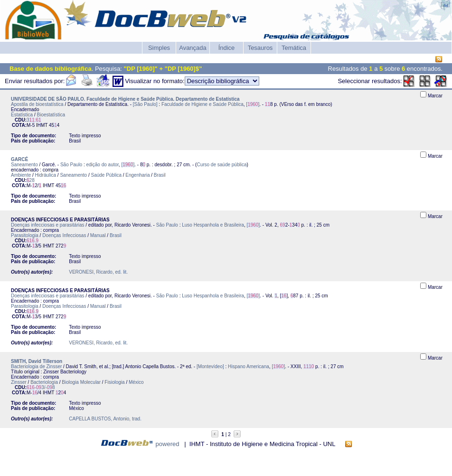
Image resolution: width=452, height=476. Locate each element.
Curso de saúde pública (221, 165)
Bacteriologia (44, 382)
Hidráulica (46, 175)
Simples (159, 48)
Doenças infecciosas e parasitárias (48, 225)
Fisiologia (114, 382)
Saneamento (24, 165)
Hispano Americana (249, 367)
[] (253, 104)
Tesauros (260, 48)
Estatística (22, 115)
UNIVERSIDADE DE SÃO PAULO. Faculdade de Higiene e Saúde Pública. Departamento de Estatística (125, 99)
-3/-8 (41, 387)
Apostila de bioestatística (37, 104)
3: (34, 120)
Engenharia (137, 175)
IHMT (42, 125)
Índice (227, 48)
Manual (98, 235)
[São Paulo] (145, 104)
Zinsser (19, 382)
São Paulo (71, 165)
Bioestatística (51, 115)
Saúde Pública (106, 175)
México (136, 382)
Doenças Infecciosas (64, 235)
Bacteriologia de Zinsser (36, 367)
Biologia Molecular (81, 382)
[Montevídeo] (210, 367)
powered (168, 444)
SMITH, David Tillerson (37, 361)
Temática (294, 48)
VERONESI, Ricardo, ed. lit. (98, 272)
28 (31, 180)
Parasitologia (25, 235)
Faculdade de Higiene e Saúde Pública (202, 104)
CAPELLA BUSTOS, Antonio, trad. (105, 419)
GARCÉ (19, 159)
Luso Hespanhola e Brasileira (213, 225)
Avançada (193, 48)
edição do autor (102, 165)
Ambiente (21, 175)
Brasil (160, 175)
